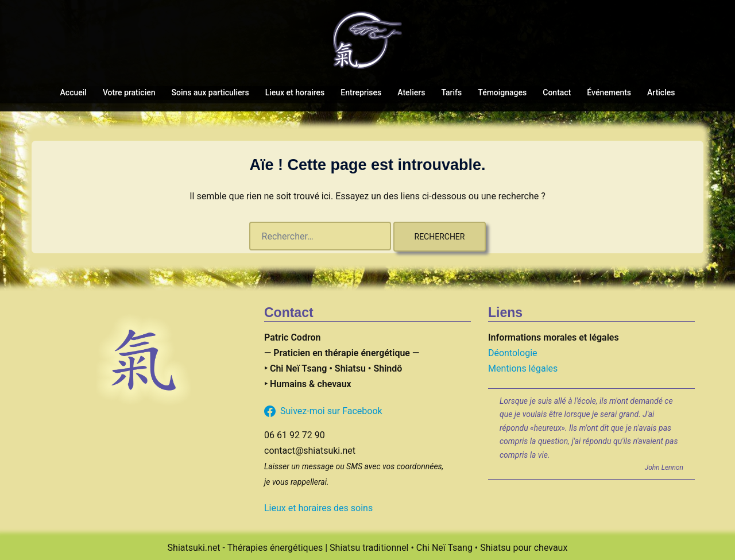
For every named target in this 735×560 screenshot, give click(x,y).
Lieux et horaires (295, 92)
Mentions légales (523, 368)
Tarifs (451, 92)
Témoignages (502, 92)
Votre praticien (129, 92)
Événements (609, 92)
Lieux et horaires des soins (318, 508)
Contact (557, 92)
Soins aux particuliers (210, 92)
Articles (661, 92)
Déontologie (513, 353)
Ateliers (411, 92)
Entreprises (361, 92)
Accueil (73, 92)
